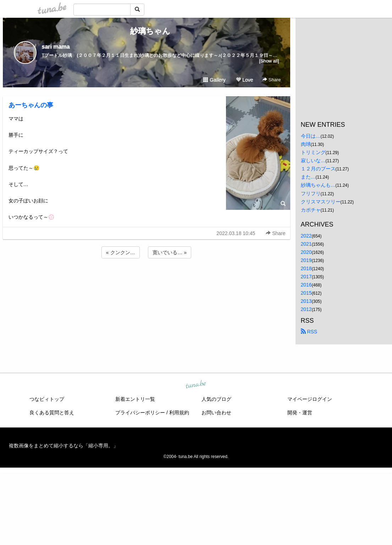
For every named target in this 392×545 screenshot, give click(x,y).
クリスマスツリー (321, 202)
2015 (306, 293)
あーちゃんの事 (31, 105)
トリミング (313, 152)
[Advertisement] (147, 279)
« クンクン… (121, 252)
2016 (306, 285)
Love (244, 80)
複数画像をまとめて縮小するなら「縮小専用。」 (64, 446)
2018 (306, 268)
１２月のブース (318, 169)
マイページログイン (310, 399)
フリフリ (311, 194)
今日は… (311, 136)
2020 (306, 252)
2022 (306, 236)
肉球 (306, 144)
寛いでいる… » (170, 252)
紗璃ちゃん (146, 31)
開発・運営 (300, 413)
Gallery (214, 80)
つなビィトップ (47, 399)
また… (308, 177)
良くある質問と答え (52, 413)
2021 (306, 244)
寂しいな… (313, 160)
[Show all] (269, 61)
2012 (306, 309)
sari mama (56, 47)
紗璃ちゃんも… (318, 185)
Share (272, 80)
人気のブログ (216, 399)
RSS (309, 332)
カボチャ (311, 210)
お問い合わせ (216, 413)
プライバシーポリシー (140, 413)
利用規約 (179, 413)
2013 (306, 301)
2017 (306, 277)
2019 (306, 260)
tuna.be (196, 385)
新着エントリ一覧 (135, 399)
